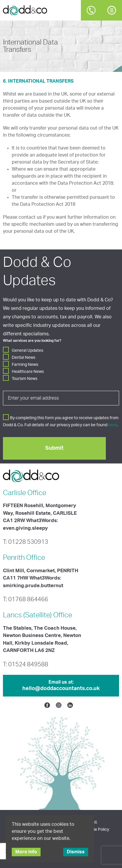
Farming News (25, 365)
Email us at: (61, 686)
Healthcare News (28, 372)
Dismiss (76, 852)
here (112, 425)
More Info (26, 852)
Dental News (24, 358)
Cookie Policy (97, 830)
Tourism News (25, 379)
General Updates (27, 351)
